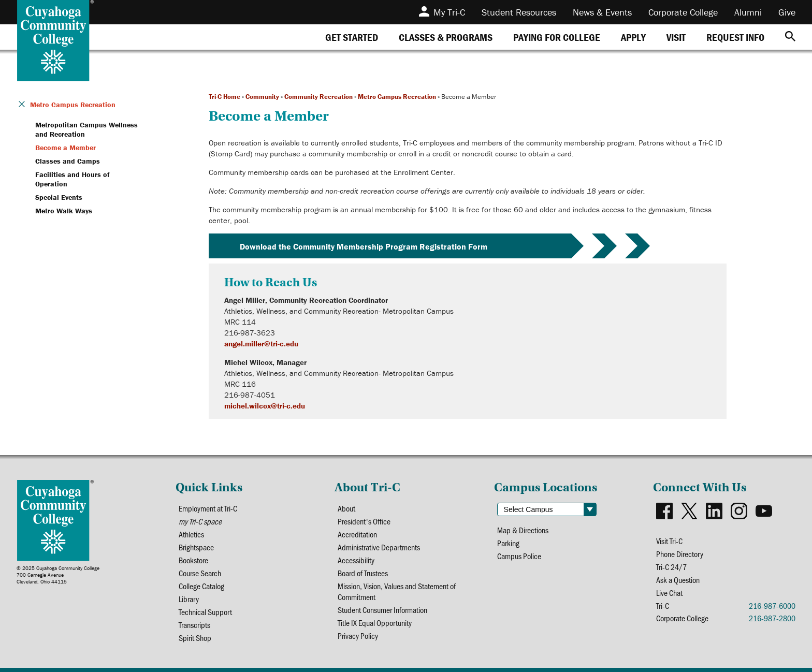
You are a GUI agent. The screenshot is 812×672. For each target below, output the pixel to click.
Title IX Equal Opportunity (375, 623)
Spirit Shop (195, 638)
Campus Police (519, 556)
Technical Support (205, 612)
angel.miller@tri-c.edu (261, 344)
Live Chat (669, 593)
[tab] (352, 37)
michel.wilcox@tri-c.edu (265, 406)
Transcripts (194, 625)
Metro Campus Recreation (397, 97)
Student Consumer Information (382, 610)
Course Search (200, 573)
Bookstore (193, 560)
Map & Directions (523, 530)
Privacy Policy (358, 636)
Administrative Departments (379, 547)
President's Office (364, 521)
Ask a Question (678, 580)
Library (189, 599)
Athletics (191, 534)
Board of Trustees (363, 573)
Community (262, 97)
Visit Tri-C (669, 541)
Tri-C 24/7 (671, 567)
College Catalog (201, 586)
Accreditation (357, 534)
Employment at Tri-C (208, 508)
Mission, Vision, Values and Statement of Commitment (397, 591)
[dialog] (781, 641)
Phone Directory (680, 554)
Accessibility (356, 560)
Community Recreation (318, 97)
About (346, 508)
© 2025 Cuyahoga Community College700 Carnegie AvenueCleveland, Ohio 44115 (58, 575)
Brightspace (196, 547)
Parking (508, 543)
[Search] (790, 37)
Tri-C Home (224, 97)
